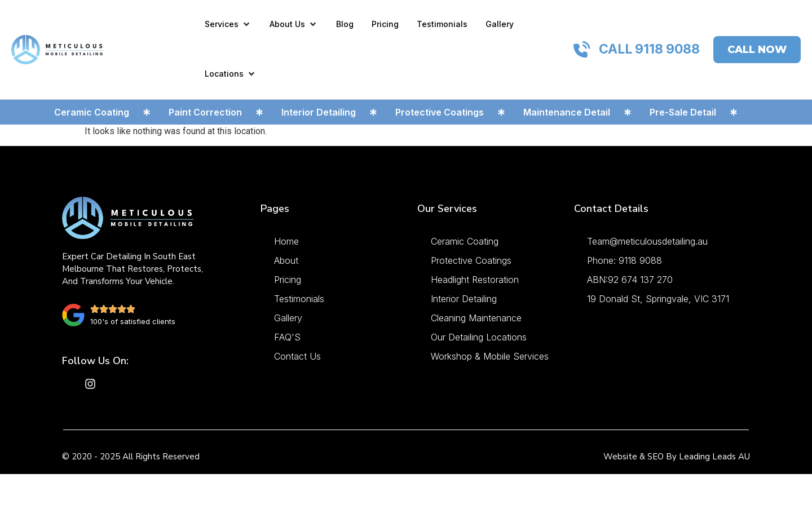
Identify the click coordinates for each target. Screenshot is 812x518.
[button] (228, 24)
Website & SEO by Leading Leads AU (677, 457)
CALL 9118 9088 (649, 49)
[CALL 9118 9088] (582, 50)
